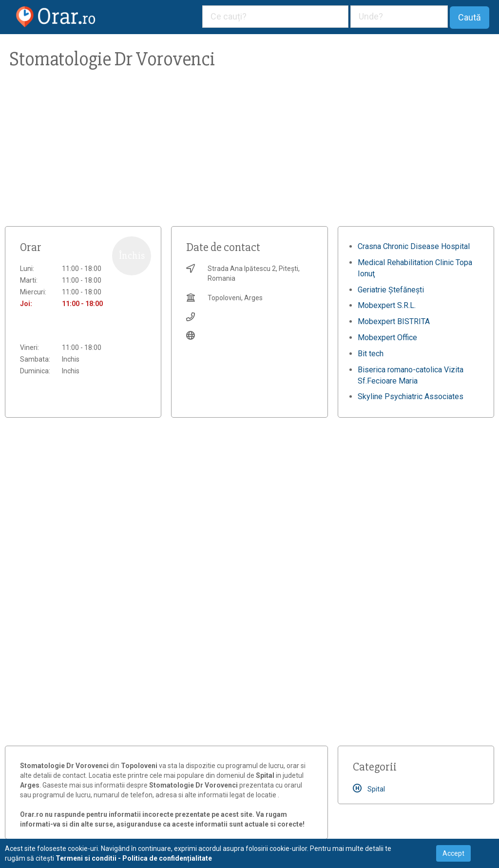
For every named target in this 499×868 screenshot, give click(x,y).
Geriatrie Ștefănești (391, 290)
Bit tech (371, 354)
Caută (470, 17)
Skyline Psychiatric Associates (411, 396)
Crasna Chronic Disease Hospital (414, 246)
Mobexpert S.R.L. (387, 305)
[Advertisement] (249, 153)
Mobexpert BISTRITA (394, 321)
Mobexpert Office (387, 338)
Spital (369, 789)
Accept (453, 853)
